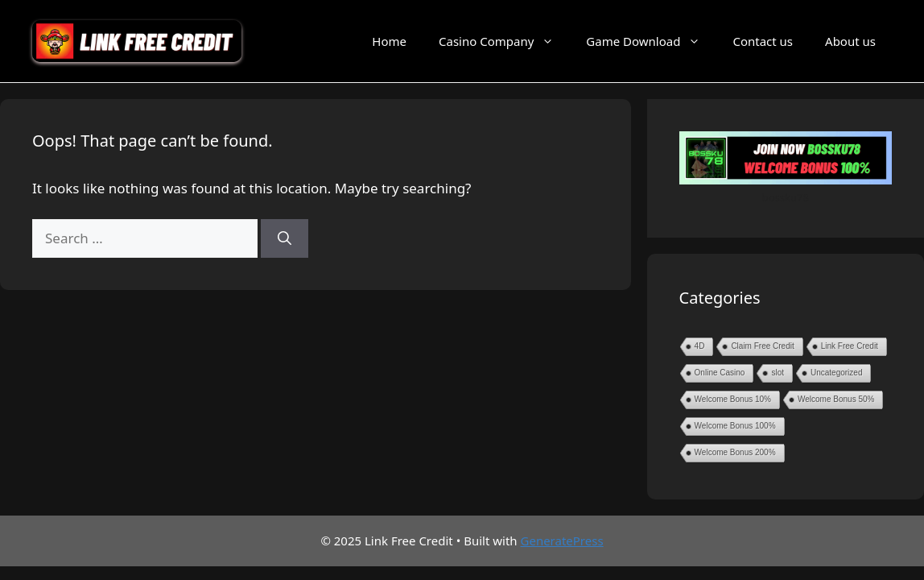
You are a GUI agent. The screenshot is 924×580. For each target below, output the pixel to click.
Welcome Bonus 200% (735, 452)
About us (850, 41)
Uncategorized (836, 373)
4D (700, 346)
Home (389, 41)
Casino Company (504, 41)
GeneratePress (562, 541)
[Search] (285, 238)
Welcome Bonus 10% (733, 399)
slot (778, 373)
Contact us (763, 41)
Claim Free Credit (762, 346)
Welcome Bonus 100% (735, 426)
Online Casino (720, 373)
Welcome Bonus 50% (836, 399)
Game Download (651, 41)
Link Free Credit (850, 346)
